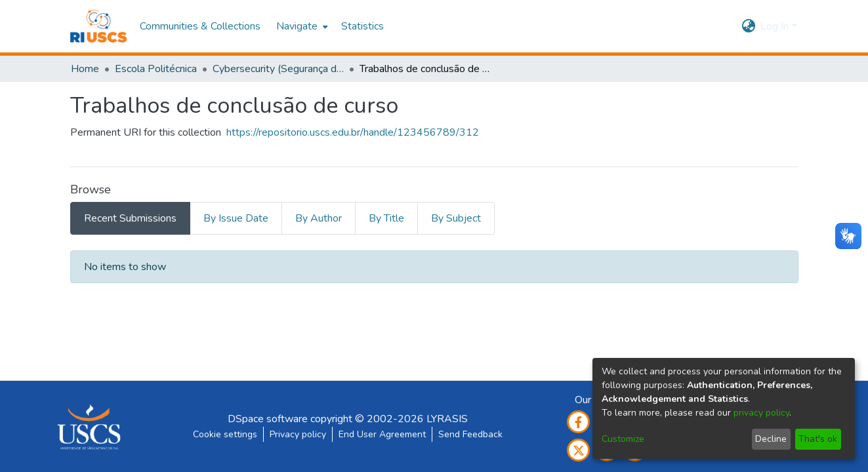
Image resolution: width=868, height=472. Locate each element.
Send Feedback (470, 434)
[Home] (99, 26)
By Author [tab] (319, 218)
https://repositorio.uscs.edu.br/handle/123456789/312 (353, 132)
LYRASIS (447, 419)
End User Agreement (382, 434)
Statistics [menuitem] (362, 26)
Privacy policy (298, 434)
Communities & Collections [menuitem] (200, 26)
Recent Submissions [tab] (130, 218)
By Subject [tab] (456, 218)
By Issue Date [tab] (236, 218)
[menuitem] (301, 26)
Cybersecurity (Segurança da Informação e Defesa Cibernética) (278, 69)
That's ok (818, 439)
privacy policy (761, 413)
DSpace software (268, 419)
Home (85, 69)
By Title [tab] (386, 218)
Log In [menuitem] (775, 26)
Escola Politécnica (156, 69)
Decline (771, 439)
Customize (623, 439)
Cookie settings (225, 434)
